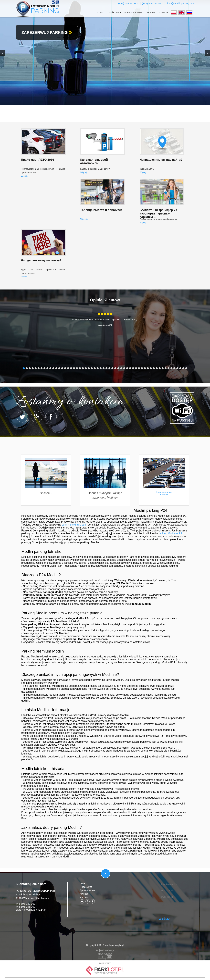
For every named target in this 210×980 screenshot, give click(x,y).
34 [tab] (121, 368)
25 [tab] (95, 368)
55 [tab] (183, 368)
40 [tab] (139, 368)
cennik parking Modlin (74, 525)
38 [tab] (133, 368)
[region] (105, 53)
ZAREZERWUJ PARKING (47, 32)
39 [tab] (136, 368)
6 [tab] (39, 368)
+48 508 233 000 (26, 907)
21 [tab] (83, 368)
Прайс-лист (114, 13)
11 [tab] (53, 368)
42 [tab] (145, 368)
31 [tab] (112, 368)
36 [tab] (127, 368)
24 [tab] (92, 368)
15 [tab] (65, 368)
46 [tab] (157, 368)
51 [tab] (171, 368)
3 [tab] (30, 368)
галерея (150, 13)
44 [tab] (151, 368)
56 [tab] (186, 368)
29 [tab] (106, 368)
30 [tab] (109, 368)
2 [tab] (27, 368)
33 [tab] (118, 368)
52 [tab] (174, 368)
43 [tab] (148, 368)
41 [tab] (142, 368)
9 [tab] (47, 368)
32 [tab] (115, 368)
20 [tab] (80, 368)
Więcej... (25, 176)
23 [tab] (89, 368)
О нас (101, 13)
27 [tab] (101, 368)
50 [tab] (168, 368)
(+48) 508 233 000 (152, 3)
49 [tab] (166, 368)
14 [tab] (62, 368)
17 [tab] (71, 368)
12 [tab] (56, 368)
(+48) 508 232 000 (128, 3)
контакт (163, 13)
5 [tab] (36, 368)
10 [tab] (50, 368)
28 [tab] (104, 368)
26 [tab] (98, 368)
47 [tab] (160, 368)
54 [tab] (180, 368)
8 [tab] (44, 368)
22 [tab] (86, 368)
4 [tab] (33, 368)
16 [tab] (68, 368)
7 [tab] (42, 368)
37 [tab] (130, 368)
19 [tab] (77, 368)
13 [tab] (59, 368)
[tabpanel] (105, 322)
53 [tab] (177, 368)
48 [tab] (163, 368)
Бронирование (133, 13)
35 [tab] (124, 368)
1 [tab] (24, 368)
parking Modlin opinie (171, 534)
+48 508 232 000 (26, 904)
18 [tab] (74, 368)
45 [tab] (154, 368)
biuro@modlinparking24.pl (180, 3)
